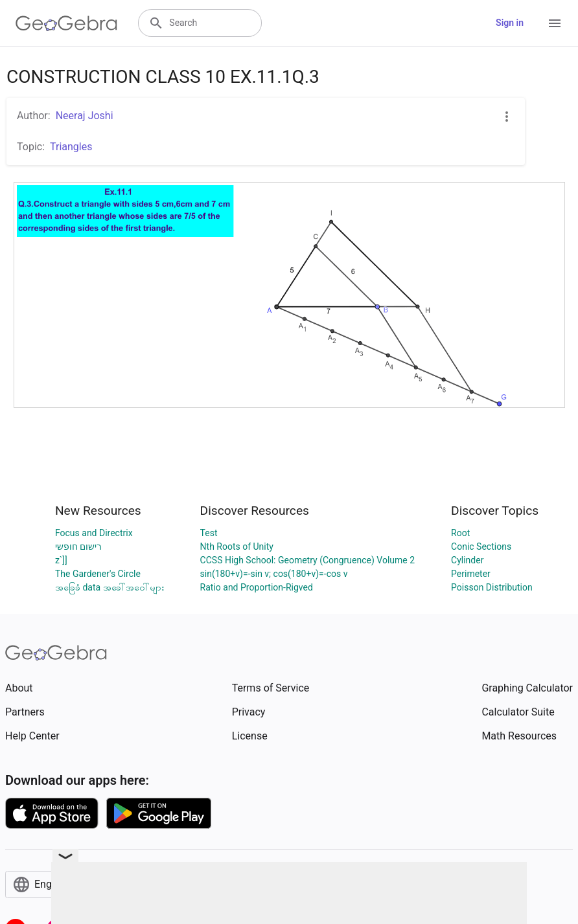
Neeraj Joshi (85, 116)
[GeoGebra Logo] (66, 23)
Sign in (510, 23)
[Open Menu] (555, 23)
